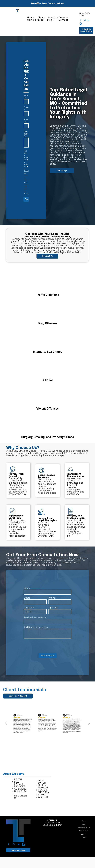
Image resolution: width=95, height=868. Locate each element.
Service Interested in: (35, 618)
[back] (6, 723)
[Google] (81, 24)
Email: (26, 109)
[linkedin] (88, 20)
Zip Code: (53, 608)
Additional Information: (36, 627)
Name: (26, 97)
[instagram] (85, 20)
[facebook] (81, 20)
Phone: (26, 121)
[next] (89, 723)
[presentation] (42, 646)
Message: (26, 134)
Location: (29, 608)
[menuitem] (31, 18)
